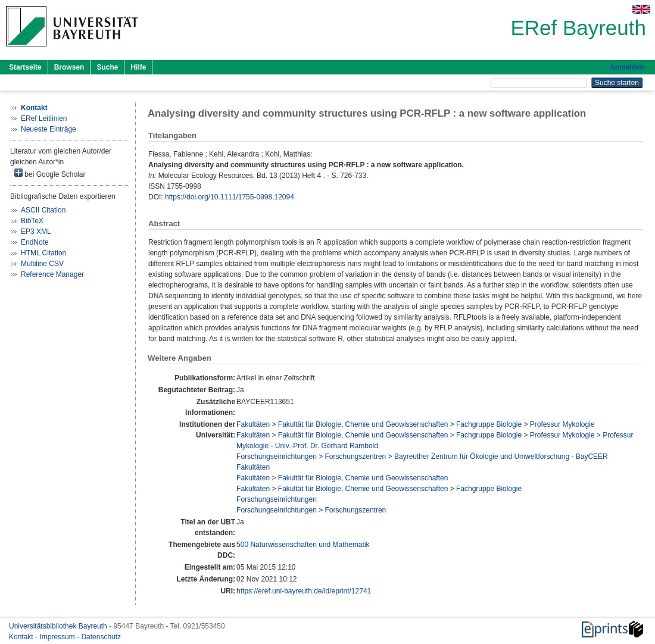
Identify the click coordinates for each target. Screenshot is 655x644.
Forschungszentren (356, 457)
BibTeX (32, 221)
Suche (107, 67)
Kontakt (22, 637)
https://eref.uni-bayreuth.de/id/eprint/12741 (304, 591)
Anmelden (627, 67)
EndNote (35, 242)
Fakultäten (253, 424)
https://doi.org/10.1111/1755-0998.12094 (230, 197)
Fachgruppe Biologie (489, 424)
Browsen (69, 67)
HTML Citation (43, 253)
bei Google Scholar (50, 173)
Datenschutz (101, 637)
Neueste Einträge (49, 129)
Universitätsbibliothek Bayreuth (59, 626)
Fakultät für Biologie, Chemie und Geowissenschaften (363, 424)
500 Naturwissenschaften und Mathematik (303, 545)
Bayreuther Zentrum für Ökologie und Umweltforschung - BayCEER (501, 457)
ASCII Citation (43, 210)
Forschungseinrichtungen (277, 457)
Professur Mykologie (562, 424)
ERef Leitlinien (44, 118)
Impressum (58, 637)
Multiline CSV (42, 264)
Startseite (25, 67)
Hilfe (138, 67)
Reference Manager (52, 274)
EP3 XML (36, 232)
